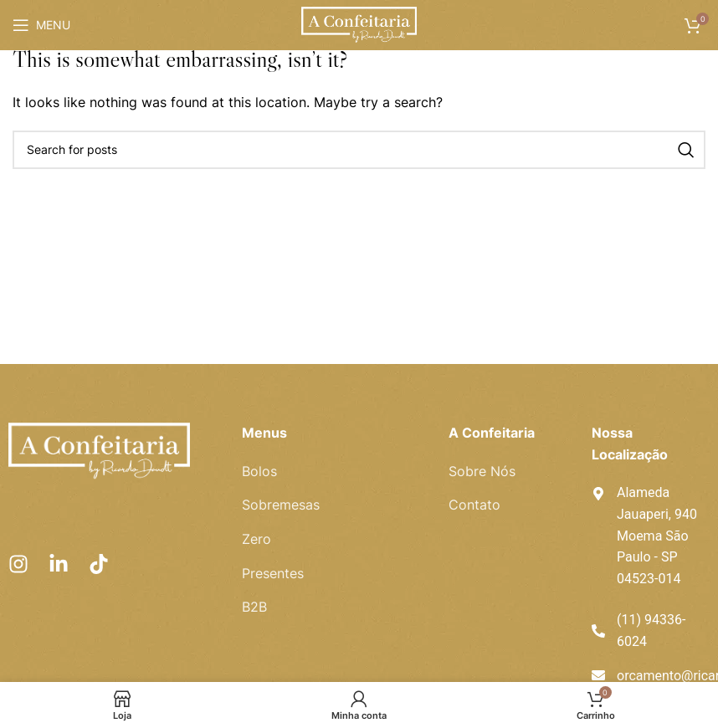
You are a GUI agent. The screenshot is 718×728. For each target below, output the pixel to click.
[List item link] (333, 472)
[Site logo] (359, 23)
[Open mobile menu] (41, 25)
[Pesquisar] (359, 150)
